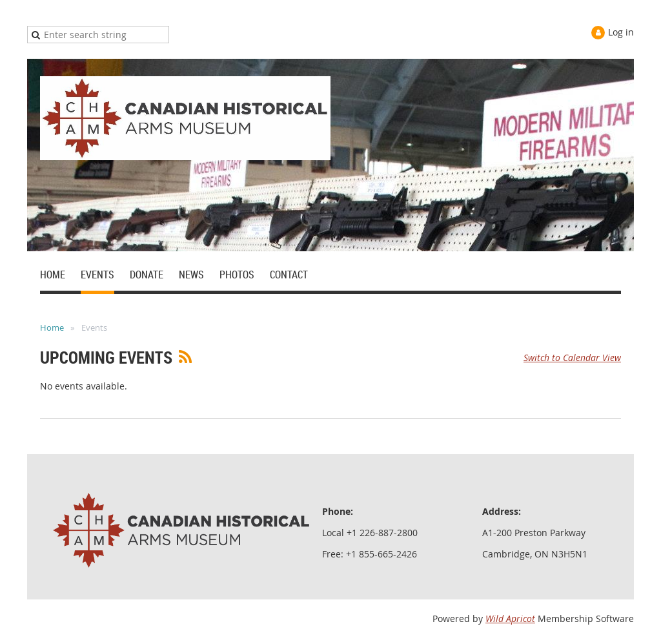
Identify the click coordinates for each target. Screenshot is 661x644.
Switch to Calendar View (572, 358)
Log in (621, 32)
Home (52, 327)
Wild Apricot (510, 618)
